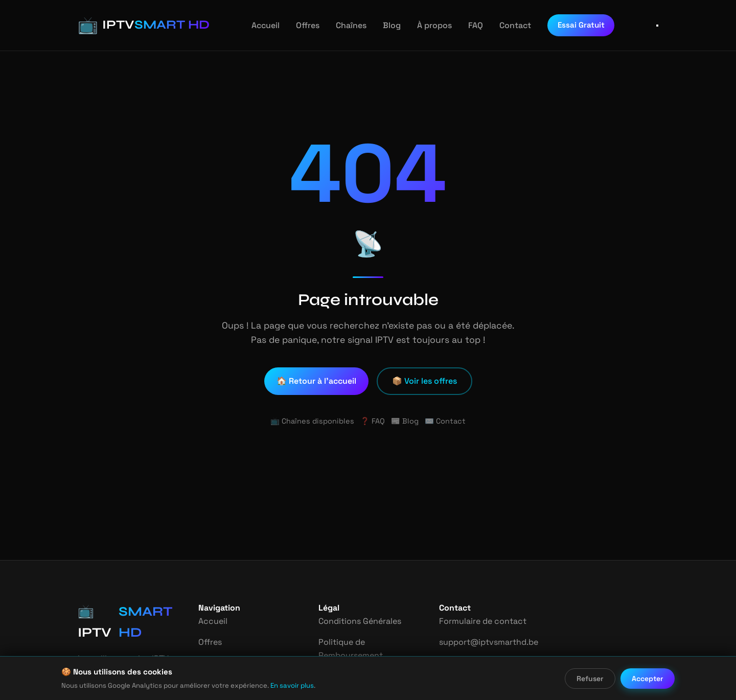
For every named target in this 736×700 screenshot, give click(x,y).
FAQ (466, 25)
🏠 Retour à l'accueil (317, 381)
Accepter (648, 679)
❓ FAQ (372, 421)
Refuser (591, 679)
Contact (505, 25)
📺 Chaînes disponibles (315, 421)
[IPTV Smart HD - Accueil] (136, 25)
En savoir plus (276, 685)
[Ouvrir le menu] (657, 26)
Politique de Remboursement (350, 649)
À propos (425, 25)
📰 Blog (405, 421)
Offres (302, 25)
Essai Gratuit (569, 25)
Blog (384, 25)
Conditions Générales (359, 621)
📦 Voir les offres (424, 381)
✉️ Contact (442, 421)
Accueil (261, 25)
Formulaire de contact (480, 621)
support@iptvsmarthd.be (485, 642)
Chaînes (344, 25)
